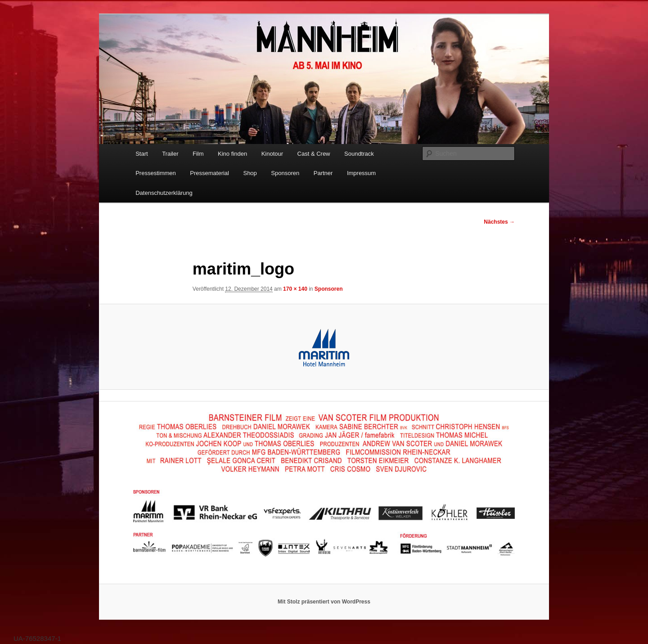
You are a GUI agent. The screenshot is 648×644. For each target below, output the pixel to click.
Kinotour (272, 154)
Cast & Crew (314, 154)
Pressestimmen (156, 173)
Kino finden (232, 154)
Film (198, 154)
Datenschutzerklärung (164, 193)
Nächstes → (499, 222)
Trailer (170, 154)
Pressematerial (209, 173)
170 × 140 (295, 289)
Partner (323, 173)
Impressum (361, 173)
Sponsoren (285, 173)
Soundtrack (359, 154)
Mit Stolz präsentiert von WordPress (324, 602)
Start (142, 154)
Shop (250, 173)
